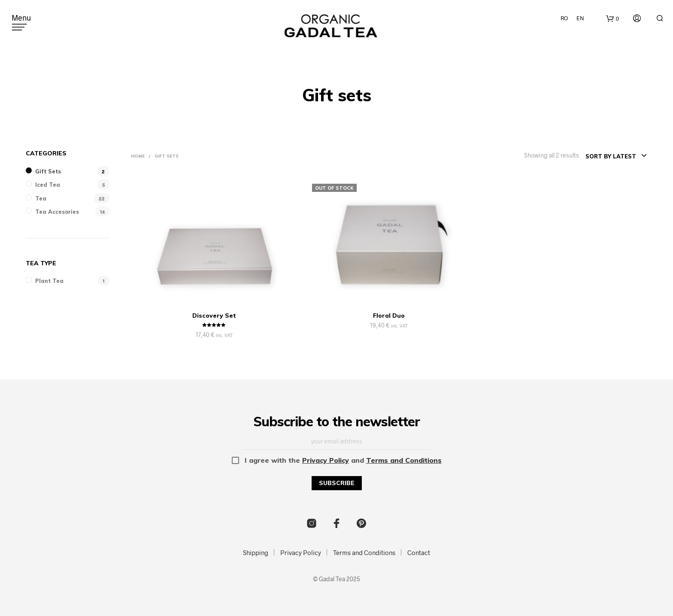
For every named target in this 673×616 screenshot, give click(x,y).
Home (138, 156)
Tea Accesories (57, 212)
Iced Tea (48, 185)
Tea (41, 198)
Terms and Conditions (404, 460)
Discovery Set (214, 316)
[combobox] (616, 156)
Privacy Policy (326, 460)
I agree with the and (337, 460)
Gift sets (48, 171)
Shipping (256, 552)
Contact (419, 552)
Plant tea (49, 281)
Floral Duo (389, 316)
